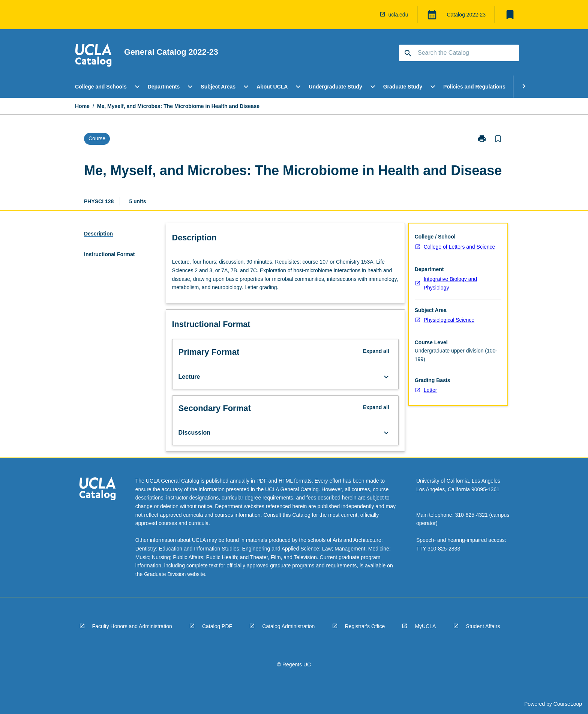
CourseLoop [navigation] (568, 704)
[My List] (510, 15)
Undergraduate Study (335, 87)
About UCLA (272, 87)
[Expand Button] (386, 377)
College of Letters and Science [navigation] (460, 247)
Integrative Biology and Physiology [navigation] (450, 283)
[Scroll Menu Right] (524, 87)
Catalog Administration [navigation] (288, 626)
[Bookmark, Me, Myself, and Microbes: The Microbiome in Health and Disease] (498, 139)
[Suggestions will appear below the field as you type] (459, 53)
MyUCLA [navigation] (425, 626)
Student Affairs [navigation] (483, 626)
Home (82, 106)
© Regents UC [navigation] (294, 664)
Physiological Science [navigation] (449, 320)
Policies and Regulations (474, 87)
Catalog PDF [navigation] (217, 626)
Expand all (376, 351)
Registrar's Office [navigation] (365, 626)
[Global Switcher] (432, 15)
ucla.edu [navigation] (398, 15)
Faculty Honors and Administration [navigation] (132, 626)
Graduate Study (403, 87)
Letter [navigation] (430, 390)
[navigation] (93, 56)
